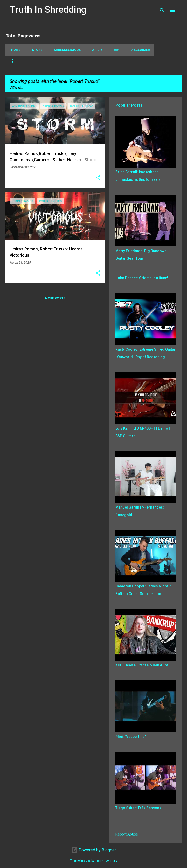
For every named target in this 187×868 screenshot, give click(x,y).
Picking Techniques (52, 61)
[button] (98, 178)
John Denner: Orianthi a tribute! (142, 278)
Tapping (17, 61)
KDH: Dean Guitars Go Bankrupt (142, 665)
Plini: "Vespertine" (131, 737)
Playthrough (92, 61)
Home (14, 50)
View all (16, 88)
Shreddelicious (66, 50)
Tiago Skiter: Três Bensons (138, 808)
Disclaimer (139, 50)
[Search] (162, 10)
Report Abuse (127, 834)
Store (36, 50)
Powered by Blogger (94, 850)
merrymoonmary (106, 861)
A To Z (96, 50)
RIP (115, 50)
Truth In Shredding (48, 10)
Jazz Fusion (138, 61)
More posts (55, 298)
